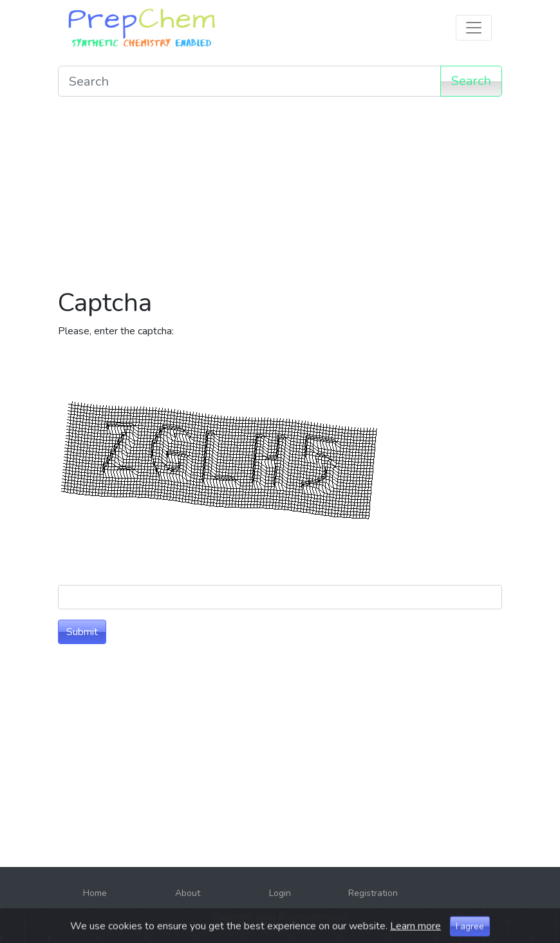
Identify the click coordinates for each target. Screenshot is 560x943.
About (188, 893)
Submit (82, 632)
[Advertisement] (280, 197)
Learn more (415, 935)
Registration (373, 893)
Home (95, 893)
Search (471, 81)
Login (280, 893)
